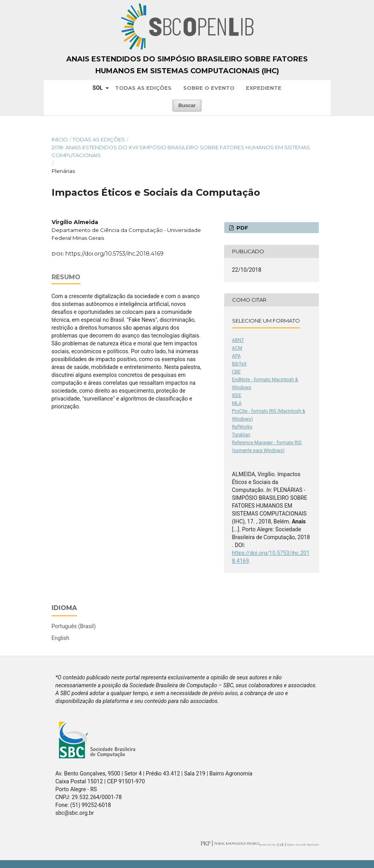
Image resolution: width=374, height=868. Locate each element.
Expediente (264, 88)
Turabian (241, 435)
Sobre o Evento (209, 88)
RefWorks (242, 427)
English (60, 638)
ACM (237, 348)
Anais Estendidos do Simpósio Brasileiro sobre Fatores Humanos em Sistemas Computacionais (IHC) (187, 65)
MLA (237, 403)
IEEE (237, 395)
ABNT (238, 340)
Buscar (187, 105)
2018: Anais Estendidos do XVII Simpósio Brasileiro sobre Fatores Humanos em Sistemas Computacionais (181, 151)
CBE (236, 372)
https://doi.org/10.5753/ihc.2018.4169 (114, 254)
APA (236, 356)
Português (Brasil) (74, 626)
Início (60, 139)
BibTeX (240, 364)
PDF (242, 228)
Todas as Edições (143, 88)
